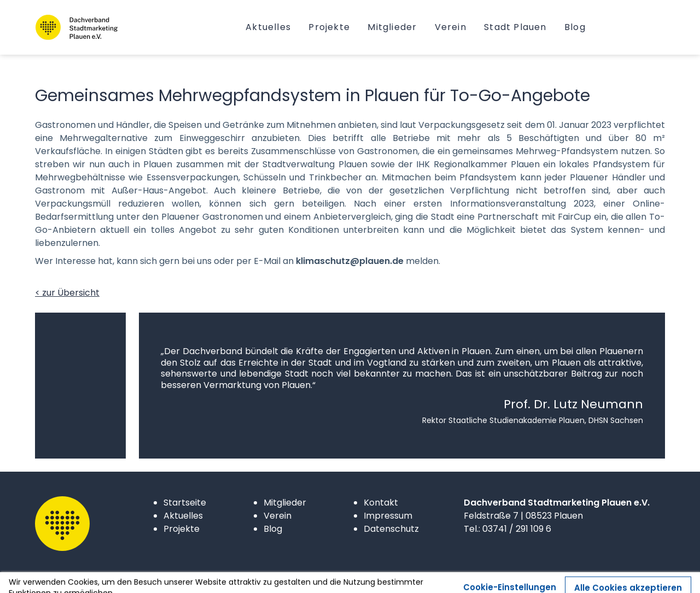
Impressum (388, 516)
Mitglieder (285, 503)
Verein (278, 516)
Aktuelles (183, 516)
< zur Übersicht (67, 293)
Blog (273, 529)
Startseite (185, 503)
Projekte (182, 529)
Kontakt (381, 503)
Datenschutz (391, 529)
